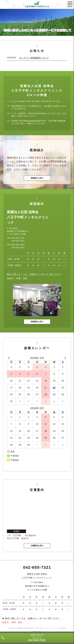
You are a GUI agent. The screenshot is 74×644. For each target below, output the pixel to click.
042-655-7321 (37, 567)
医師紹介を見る (37, 178)
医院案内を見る (37, 322)
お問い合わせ (37, 638)
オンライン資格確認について (34, 58)
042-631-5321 (18, 241)
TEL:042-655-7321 (16, 238)
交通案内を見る (37, 546)
